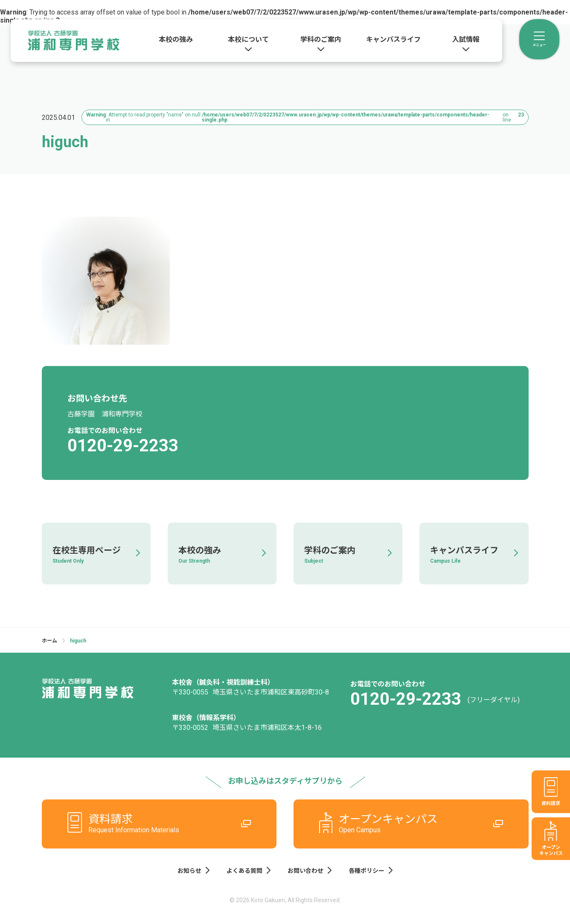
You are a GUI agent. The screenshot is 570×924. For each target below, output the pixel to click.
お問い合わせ (310, 869)
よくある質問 (249, 869)
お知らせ (193, 869)
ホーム (49, 641)
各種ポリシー (371, 869)
